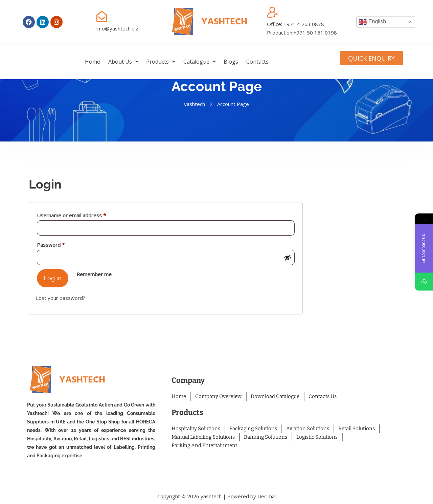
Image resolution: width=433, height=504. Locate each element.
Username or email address (82, 214)
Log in (53, 278)
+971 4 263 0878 (304, 24)
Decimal (267, 496)
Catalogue (207, 57)
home (53, 57)
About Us (100, 57)
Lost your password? (61, 298)
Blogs (255, 57)
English (372, 22)
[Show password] (288, 258)
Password (61, 244)
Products (153, 57)
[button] (100, 57)
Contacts (297, 57)
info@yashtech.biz (117, 28)
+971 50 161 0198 (315, 32)
